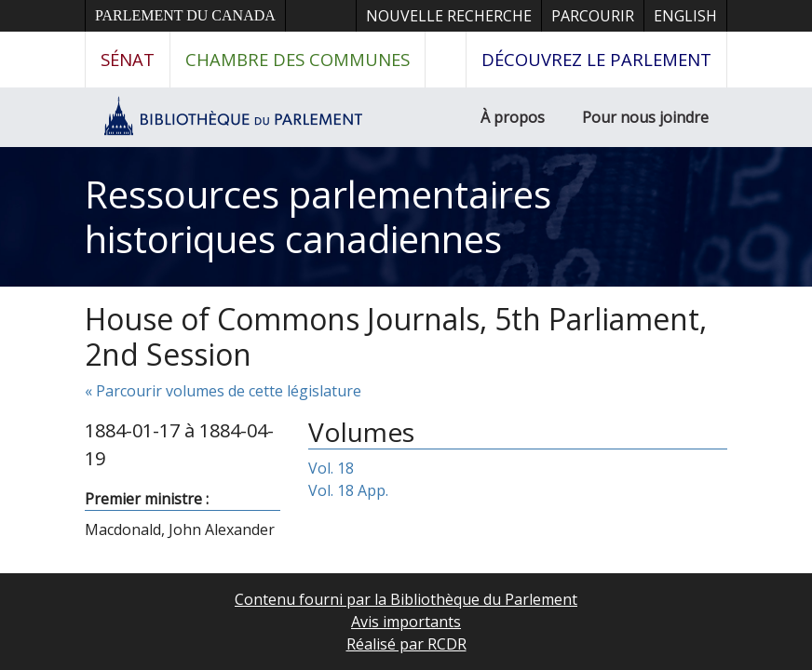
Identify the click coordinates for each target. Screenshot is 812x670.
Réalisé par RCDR (406, 644)
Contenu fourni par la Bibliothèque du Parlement (406, 599)
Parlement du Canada (185, 15)
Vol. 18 (331, 468)
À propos (513, 117)
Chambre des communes (298, 59)
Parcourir (593, 16)
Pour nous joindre (645, 117)
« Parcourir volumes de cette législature (223, 391)
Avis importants (406, 622)
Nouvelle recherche (449, 16)
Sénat (128, 59)
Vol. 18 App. (348, 490)
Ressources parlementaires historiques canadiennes (318, 216)
